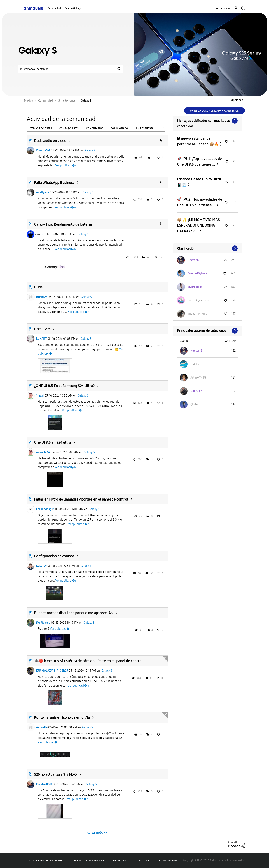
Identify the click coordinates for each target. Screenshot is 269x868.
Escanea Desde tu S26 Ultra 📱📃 (199, 182)
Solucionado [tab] (119, 128)
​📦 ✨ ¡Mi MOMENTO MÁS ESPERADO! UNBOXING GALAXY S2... (198, 225)
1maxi (40, 396)
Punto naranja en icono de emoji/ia (62, 717)
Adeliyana (43, 192)
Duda (38, 287)
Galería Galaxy (73, 8)
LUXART (41, 339)
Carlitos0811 (44, 784)
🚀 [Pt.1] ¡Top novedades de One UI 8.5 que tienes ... (199, 161)
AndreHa (42, 727)
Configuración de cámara (54, 556)
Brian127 (42, 297)
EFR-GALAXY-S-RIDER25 (52, 671)
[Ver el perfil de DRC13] (195, 364)
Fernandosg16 (45, 509)
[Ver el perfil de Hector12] (193, 260)
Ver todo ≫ (208, 121)
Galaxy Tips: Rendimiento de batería (63, 224)
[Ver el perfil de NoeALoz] (196, 391)
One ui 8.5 (42, 329)
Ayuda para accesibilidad (46, 861)
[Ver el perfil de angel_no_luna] (197, 314)
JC (43, 234)
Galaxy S (90, 150)
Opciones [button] (237, 100)
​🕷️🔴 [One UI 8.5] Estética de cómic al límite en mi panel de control (88, 661)
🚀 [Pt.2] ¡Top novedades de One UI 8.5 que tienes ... (200, 202)
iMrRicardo (43, 623)
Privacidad (121, 861)
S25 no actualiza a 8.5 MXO (55, 774)
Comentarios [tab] (95, 128)
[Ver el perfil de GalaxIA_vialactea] (199, 300)
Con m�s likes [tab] (69, 128)
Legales (143, 861)
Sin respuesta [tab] (144, 128)
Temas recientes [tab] (41, 128)
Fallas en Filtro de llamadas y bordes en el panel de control (81, 499)
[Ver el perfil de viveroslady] (195, 287)
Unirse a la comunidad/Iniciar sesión (215, 111)
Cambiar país (168, 861)
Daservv (41, 566)
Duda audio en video (50, 141)
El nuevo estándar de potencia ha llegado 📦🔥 (198, 141)
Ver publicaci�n (66, 165)
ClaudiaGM (43, 150)
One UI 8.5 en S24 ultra (53, 442)
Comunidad (54, 8)
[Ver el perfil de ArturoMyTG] (198, 378)
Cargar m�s (95, 833)
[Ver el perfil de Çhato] (194, 404)
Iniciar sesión (223, 8)
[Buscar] (71, 69)
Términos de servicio (89, 861)
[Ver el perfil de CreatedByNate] (198, 273)
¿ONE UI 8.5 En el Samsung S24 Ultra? (64, 386)
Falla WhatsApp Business (54, 183)
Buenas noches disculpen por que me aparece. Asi (74, 613)
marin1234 (43, 452)
